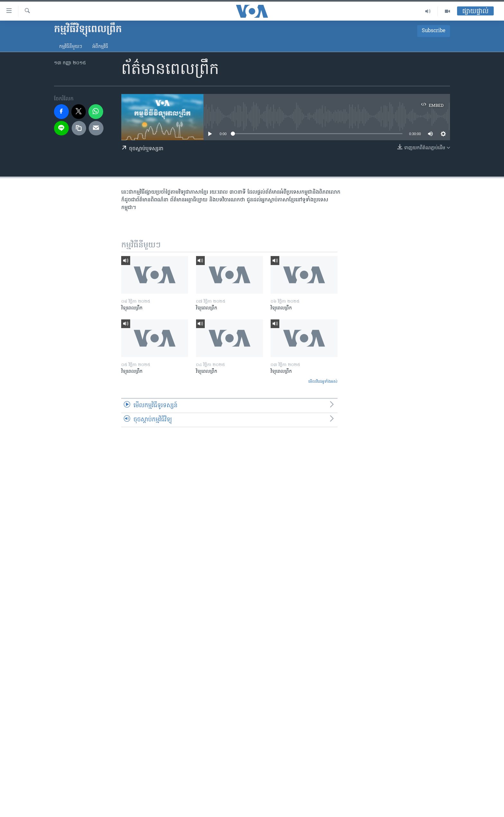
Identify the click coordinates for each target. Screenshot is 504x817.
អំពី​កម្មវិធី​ (100, 47)
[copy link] (79, 128)
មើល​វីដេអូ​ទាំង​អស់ (323, 382)
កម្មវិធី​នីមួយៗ (71, 47)
